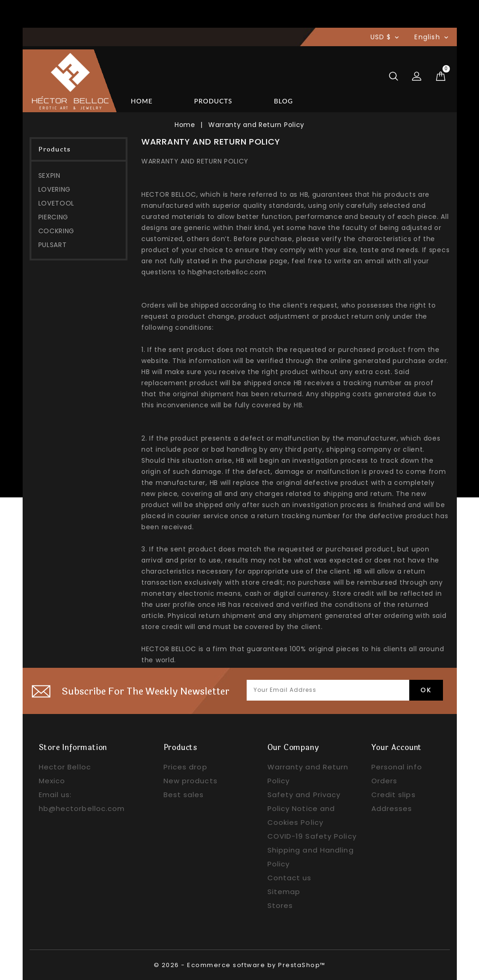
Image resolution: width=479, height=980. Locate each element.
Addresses (392, 808)
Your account (397, 747)
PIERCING (54, 217)
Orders (385, 781)
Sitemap (284, 892)
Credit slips (394, 795)
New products (191, 781)
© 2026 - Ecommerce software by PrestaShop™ (240, 965)
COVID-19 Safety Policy (312, 836)
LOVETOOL (57, 203)
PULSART (53, 245)
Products (213, 101)
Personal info (397, 767)
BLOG (283, 101)
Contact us (290, 878)
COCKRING (57, 231)
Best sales (184, 795)
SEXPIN (49, 175)
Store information (73, 747)
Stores (280, 905)
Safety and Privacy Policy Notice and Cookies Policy (304, 808)
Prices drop (185, 767)
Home (142, 101)
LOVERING (55, 189)
